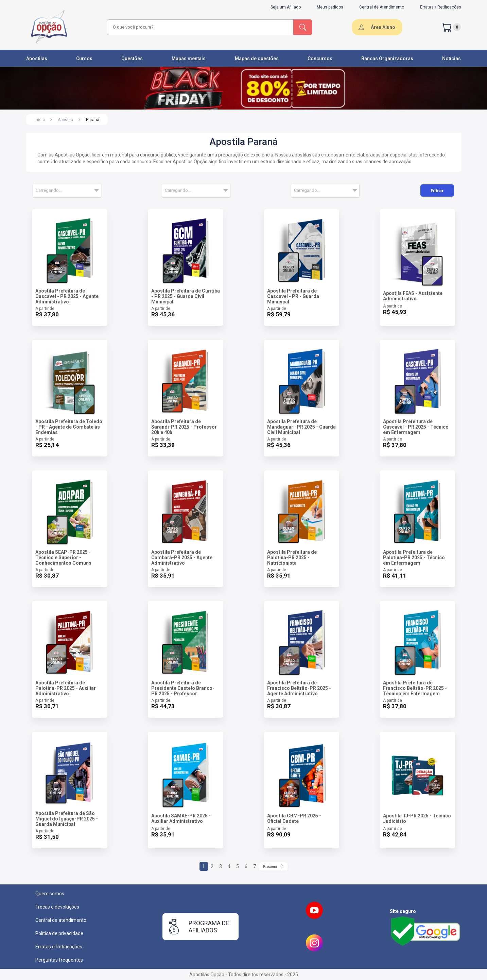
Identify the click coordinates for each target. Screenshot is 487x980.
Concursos (320, 59)
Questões (132, 59)
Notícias (451, 59)
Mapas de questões (257, 59)
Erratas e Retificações (59, 947)
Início (40, 120)
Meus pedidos (330, 7)
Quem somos (50, 894)
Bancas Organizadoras (387, 59)
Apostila (65, 120)
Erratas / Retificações (441, 7)
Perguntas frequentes (59, 960)
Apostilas (37, 59)
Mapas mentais (189, 59)
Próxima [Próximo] (273, 866)
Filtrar (437, 191)
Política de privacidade (59, 933)
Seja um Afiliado (286, 7)
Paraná (93, 120)
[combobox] (199, 27)
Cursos (84, 59)
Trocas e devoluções (57, 907)
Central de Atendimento (382, 7)
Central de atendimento (61, 920)
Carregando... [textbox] (49, 190)
